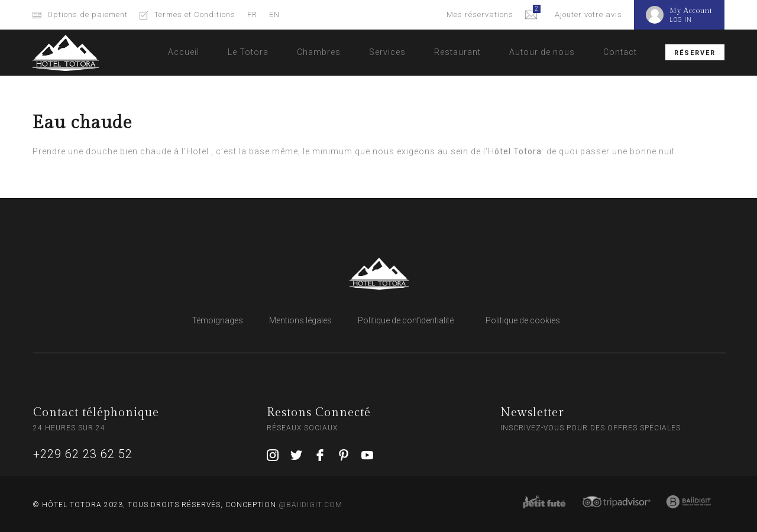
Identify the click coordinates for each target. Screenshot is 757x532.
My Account (691, 11)
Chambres (319, 52)
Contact (620, 52)
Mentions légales (300, 320)
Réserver (695, 53)
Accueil (184, 52)
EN (274, 14)
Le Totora (248, 52)
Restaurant (457, 52)
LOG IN (681, 20)
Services (387, 52)
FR (252, 14)
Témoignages (217, 320)
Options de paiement (88, 14)
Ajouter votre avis (588, 14)
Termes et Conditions (195, 14)
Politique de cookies (523, 320)
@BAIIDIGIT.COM (310, 505)
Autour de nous (542, 52)
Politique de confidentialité (406, 320)
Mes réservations (480, 14)
